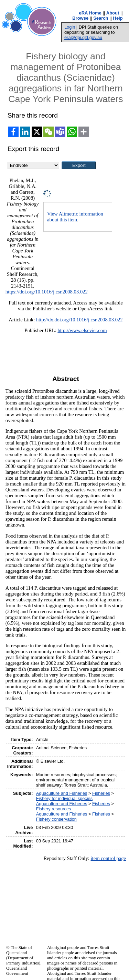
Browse (80, 18)
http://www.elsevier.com (82, 330)
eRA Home (90, 13)
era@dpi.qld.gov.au (83, 37)
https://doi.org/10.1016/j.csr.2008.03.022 (47, 292)
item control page (108, 858)
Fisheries (101, 793)
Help (118, 18)
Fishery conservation (56, 819)
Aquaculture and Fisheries (62, 793)
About (113, 13)
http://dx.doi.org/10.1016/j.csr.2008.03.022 (79, 320)
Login (70, 27)
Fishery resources (54, 809)
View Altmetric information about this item (75, 217)
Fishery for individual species (64, 798)
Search (101, 18)
